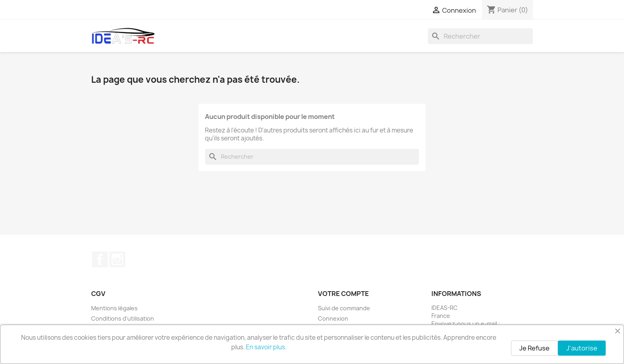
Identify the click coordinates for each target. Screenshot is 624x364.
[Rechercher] (480, 36)
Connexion (333, 318)
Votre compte (343, 294)
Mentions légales (114, 308)
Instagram (117, 259)
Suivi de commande (344, 308)
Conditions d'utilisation (123, 318)
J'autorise (582, 348)
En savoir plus (265, 347)
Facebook (100, 259)
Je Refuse (534, 348)
